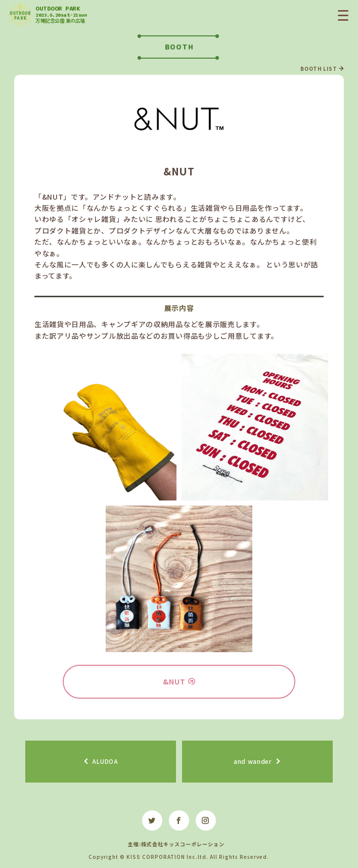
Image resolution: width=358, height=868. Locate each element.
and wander (253, 761)
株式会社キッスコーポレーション (183, 844)
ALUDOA (105, 761)
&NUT (174, 681)
